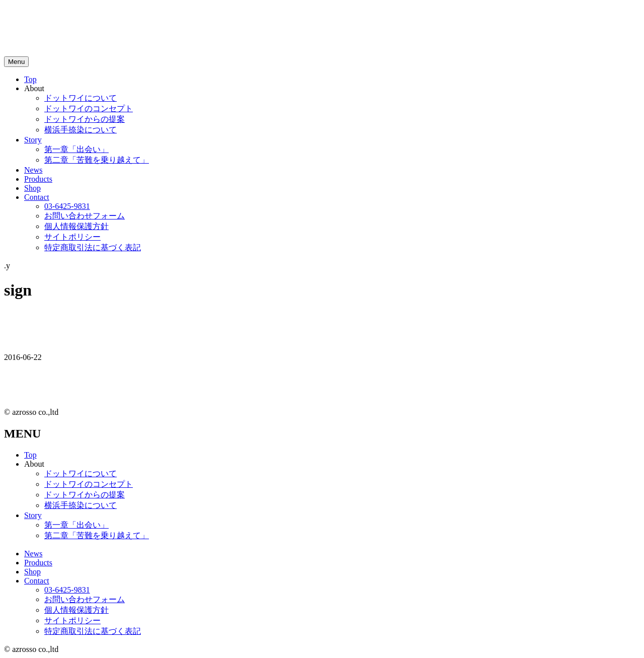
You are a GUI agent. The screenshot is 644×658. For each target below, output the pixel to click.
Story (33, 140)
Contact (37, 197)
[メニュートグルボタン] (16, 62)
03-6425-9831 (67, 206)
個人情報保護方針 (76, 226)
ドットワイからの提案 (85, 119)
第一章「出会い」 (76, 149)
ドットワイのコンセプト (89, 108)
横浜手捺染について (80, 130)
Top (30, 79)
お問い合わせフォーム (85, 216)
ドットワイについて (80, 98)
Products (38, 179)
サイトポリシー (72, 237)
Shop (32, 188)
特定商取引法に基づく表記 (93, 247)
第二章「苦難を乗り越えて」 (97, 160)
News (33, 170)
